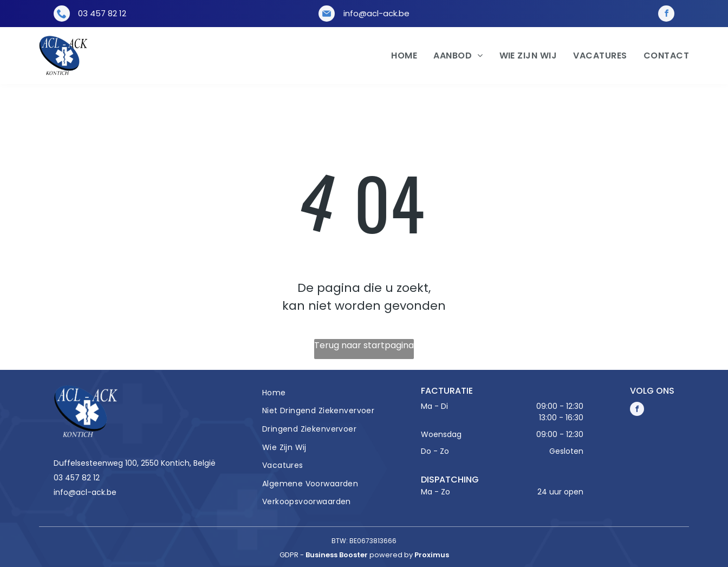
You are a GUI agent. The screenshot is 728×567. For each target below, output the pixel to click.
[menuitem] (396, 56)
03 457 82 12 (102, 13)
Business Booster (337, 555)
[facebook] (666, 14)
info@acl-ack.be (376, 13)
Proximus (432, 555)
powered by (391, 555)
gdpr (289, 555)
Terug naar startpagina (364, 345)
